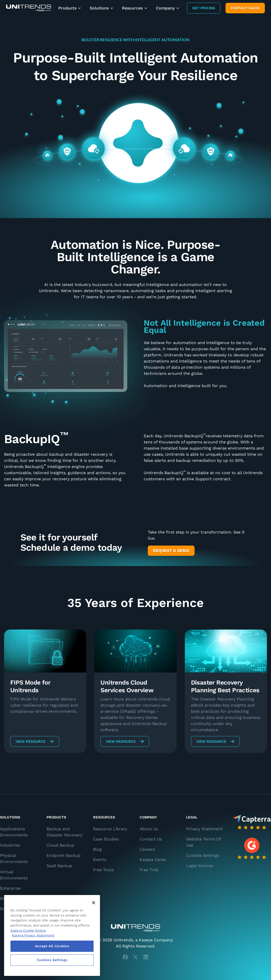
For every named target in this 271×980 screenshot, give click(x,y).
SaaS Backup (59, 866)
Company (168, 8)
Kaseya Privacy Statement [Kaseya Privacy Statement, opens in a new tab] (33, 935)
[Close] (94, 903)
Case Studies (106, 839)
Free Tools (103, 870)
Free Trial (149, 870)
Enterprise (10, 888)
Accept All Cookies (52, 946)
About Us (149, 829)
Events (100, 860)
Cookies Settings (203, 855)
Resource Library (110, 829)
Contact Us (151, 839)
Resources (135, 8)
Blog (97, 849)
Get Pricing (204, 8)
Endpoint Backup (64, 855)
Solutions (102, 8)
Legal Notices (200, 866)
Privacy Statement (204, 829)
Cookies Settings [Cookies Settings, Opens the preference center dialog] (52, 960)
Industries (10, 845)
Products (70, 8)
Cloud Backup (60, 845)
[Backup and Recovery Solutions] (29, 8)
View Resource (35, 741)
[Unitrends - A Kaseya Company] (135, 928)
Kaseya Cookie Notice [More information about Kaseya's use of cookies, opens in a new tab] (28, 930)
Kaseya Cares (153, 860)
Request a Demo (171, 551)
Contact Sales (245, 8)
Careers (147, 849)
